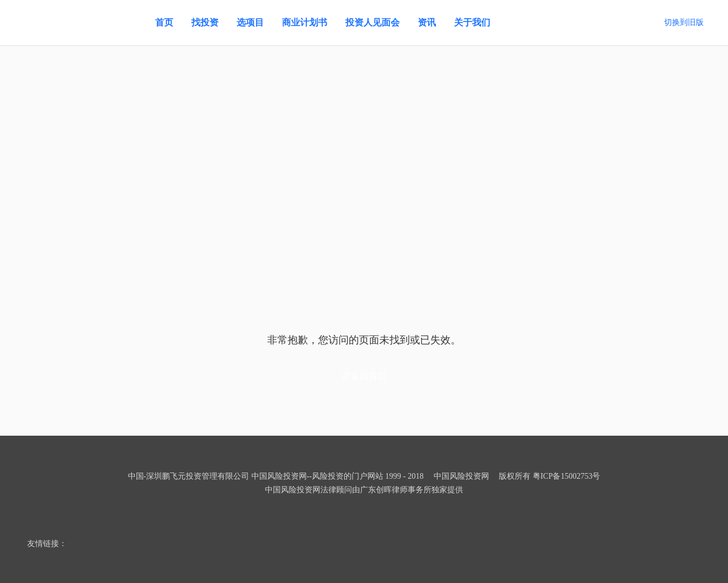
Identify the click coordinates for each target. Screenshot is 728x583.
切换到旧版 (684, 22)
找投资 (205, 22)
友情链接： (47, 544)
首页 (164, 22)
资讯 (427, 22)
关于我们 (472, 22)
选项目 (250, 22)
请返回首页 (364, 376)
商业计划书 (305, 22)
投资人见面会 (372, 22)
